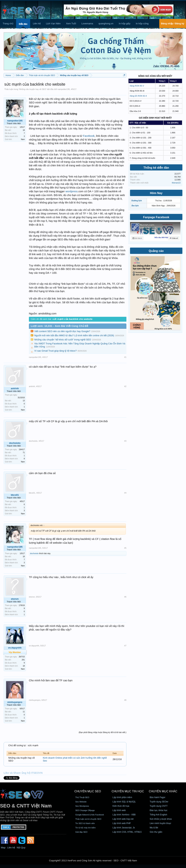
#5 (125, 548)
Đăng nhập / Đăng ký (173, 24)
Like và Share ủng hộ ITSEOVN (23, 773)
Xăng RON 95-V (137, 86)
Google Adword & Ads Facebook (90, 815)
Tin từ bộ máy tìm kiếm (86, 828)
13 (24, 401)
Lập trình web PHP (122, 823)
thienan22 (176, 183)
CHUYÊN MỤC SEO (88, 791)
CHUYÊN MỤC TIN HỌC (128, 791)
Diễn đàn (23, 24)
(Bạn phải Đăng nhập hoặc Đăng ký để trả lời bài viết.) (103, 732)
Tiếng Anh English (158, 815)
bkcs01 (15, 495)
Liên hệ (37, 24)
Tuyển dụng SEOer (159, 802)
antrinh (15, 388)
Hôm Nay (156, 193)
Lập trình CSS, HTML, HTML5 (127, 832)
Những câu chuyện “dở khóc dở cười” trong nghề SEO (63, 340)
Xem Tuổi (71, 24)
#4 (125, 493)
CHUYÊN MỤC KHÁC (163, 791)
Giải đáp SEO (81, 832)
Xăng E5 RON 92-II (138, 96)
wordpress (72, 191)
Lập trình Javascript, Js (124, 828)
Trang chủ (8, 24)
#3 (125, 441)
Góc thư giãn (156, 832)
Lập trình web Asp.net (123, 819)
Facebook (89, 136)
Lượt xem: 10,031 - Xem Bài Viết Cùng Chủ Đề (59, 326)
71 (24, 453)
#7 (125, 646)
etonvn (15, 599)
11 (24, 712)
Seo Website (81, 802)
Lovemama (87, 24)
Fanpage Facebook (156, 217)
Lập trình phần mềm (122, 797)
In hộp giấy (125, 24)
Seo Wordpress (82, 806)
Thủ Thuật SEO (82, 797)
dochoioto (15, 443)
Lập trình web (119, 810)
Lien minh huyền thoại (160, 823)
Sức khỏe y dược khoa (161, 819)
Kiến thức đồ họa (121, 806)
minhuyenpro (15, 702)
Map (3, 848)
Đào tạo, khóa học (159, 810)
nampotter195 (64, 89)
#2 (125, 386)
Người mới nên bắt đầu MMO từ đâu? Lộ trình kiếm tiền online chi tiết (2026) (74, 335)
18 (24, 130)
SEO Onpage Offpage (85, 810)
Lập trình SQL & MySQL (124, 802)
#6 (125, 597)
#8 (125, 700)
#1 (125, 357)
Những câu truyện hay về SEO (33, 89)
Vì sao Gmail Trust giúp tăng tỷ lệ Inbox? (55, 351)
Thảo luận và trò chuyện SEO (88, 819)
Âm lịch (135, 206)
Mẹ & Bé (154, 828)
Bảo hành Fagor (157, 797)
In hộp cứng (142, 24)
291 (23, 660)
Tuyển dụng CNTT (159, 806)
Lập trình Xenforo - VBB (124, 815)
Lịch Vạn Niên (53, 24)
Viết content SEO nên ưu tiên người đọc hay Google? (62, 331)
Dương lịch (137, 201)
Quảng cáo (156, 251)
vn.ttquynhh (34, 646)
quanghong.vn (106, 24)
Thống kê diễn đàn (156, 168)
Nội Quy (21, 848)
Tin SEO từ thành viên (85, 823)
